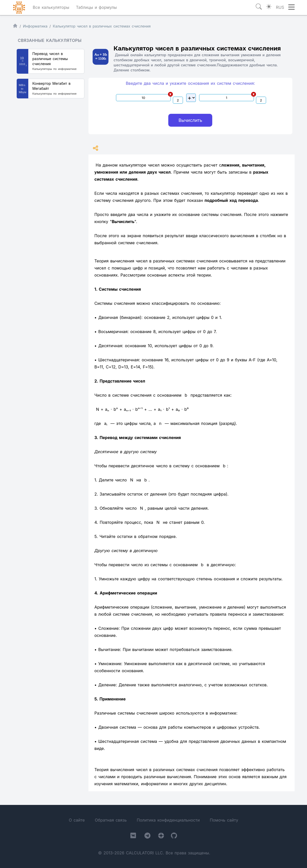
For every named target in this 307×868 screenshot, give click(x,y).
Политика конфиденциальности (168, 820)
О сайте (77, 820)
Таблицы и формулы (97, 7)
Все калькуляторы (51, 7)
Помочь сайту (224, 820)
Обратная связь (111, 820)
